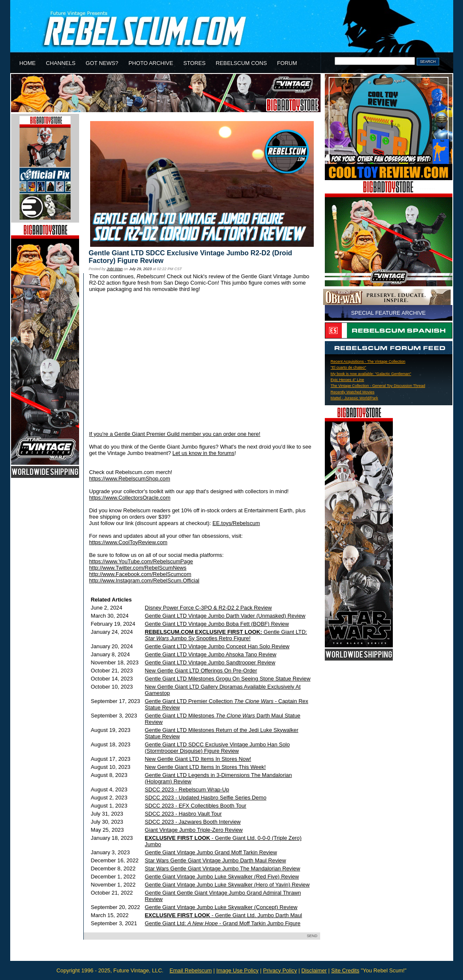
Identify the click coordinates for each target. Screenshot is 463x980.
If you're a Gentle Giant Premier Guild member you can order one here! (175, 434)
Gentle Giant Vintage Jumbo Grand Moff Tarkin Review (211, 852)
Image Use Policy (238, 970)
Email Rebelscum (191, 970)
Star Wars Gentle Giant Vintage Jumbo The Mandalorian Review (223, 868)
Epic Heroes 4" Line (348, 380)
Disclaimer (314, 970)
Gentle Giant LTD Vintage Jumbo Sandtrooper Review (210, 662)
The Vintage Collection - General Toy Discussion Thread (378, 386)
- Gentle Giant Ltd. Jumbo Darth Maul (224, 915)
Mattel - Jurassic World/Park (355, 398)
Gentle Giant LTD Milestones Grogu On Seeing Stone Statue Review (228, 679)
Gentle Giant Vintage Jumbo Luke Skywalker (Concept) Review (221, 907)
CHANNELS (61, 63)
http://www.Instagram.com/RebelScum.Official (144, 580)
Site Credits (345, 970)
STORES (194, 63)
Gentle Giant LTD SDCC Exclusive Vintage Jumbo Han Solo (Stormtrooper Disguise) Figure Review (217, 748)
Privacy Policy (280, 970)
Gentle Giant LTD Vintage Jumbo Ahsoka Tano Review (211, 654)
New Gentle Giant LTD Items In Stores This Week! (205, 767)
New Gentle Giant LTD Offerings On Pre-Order (201, 671)
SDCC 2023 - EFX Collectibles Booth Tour (196, 806)
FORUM (287, 63)
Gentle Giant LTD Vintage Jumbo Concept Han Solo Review (217, 646)
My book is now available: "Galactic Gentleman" (371, 374)
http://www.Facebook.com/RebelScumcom (140, 574)
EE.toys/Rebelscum (236, 523)
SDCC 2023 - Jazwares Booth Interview (193, 822)
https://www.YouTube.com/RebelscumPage (141, 561)
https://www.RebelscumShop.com (130, 479)
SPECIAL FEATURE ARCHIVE (389, 313)
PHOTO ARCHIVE (151, 63)
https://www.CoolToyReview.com (128, 542)
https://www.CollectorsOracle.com (130, 498)
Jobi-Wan (115, 269)
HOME (28, 63)
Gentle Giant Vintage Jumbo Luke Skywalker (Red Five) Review (222, 877)
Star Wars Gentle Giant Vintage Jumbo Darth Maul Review (216, 860)
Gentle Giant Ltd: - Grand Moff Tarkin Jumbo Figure (223, 923)
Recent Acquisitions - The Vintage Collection (368, 361)
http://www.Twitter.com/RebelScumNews (138, 568)
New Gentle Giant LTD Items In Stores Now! (198, 759)
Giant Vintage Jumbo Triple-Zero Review (194, 830)
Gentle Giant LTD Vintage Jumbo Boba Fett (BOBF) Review (217, 624)
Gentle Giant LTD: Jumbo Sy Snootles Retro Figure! (226, 635)
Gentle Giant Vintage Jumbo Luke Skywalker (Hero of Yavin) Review (227, 885)
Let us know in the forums (204, 453)
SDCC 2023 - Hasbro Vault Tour (183, 814)
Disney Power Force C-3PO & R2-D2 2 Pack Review (209, 608)
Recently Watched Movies (353, 392)
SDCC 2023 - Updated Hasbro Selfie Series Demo (206, 798)
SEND (312, 936)
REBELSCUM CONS (241, 63)
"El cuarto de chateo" (349, 367)
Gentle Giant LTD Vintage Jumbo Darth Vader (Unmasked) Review (225, 616)
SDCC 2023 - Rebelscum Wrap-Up (187, 789)
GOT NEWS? (102, 63)
